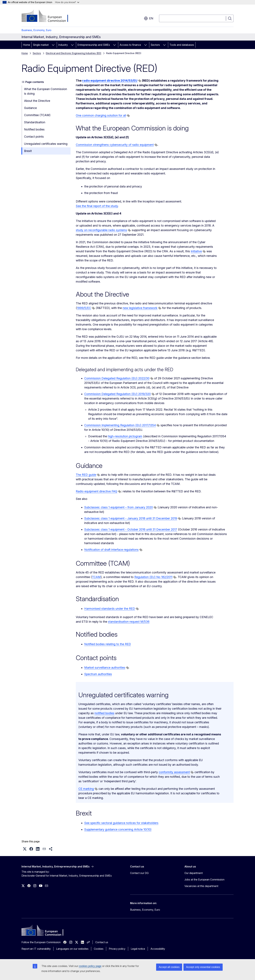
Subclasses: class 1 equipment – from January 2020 (119, 507)
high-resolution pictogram (125, 436)
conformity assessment (174, 772)
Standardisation (35, 122)
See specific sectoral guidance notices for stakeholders (121, 823)
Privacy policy (117, 949)
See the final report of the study (97, 206)
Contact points (34, 137)
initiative (196, 251)
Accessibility (158, 949)
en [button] (149, 18)
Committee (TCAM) (37, 115)
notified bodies (104, 713)
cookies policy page (90, 966)
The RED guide (86, 475)
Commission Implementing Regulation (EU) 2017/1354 (120, 425)
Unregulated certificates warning (46, 144)
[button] (25, 849)
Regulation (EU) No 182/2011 (153, 577)
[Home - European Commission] (48, 16)
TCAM (96, 577)
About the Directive (37, 101)
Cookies (99, 949)
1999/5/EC (84, 308)
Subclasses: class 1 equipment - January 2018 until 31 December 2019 (131, 518)
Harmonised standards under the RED (110, 609)
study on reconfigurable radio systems (101, 230)
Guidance (30, 108)
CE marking (86, 789)
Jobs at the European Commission (204, 880)
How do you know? (67, 2)
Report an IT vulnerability (36, 949)
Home (27, 45)
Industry (63, 45)
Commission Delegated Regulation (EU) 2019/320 (117, 394)
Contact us (102, 942)
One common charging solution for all (101, 115)
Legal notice (138, 949)
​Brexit (28, 151)
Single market (41, 45)
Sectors (155, 45)
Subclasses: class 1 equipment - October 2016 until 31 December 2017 (131, 529)
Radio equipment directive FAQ (97, 491)
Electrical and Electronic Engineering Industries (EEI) (74, 53)
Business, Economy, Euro (36, 30)
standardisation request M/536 (129, 622)
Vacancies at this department (201, 886)
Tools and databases (182, 45)
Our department (194, 873)
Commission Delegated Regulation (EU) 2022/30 (117, 378)
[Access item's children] (53, 45)
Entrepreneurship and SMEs (94, 45)
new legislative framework (140, 308)
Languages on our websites (72, 949)
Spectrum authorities (98, 674)
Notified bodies (34, 129)
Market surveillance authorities (105, 668)
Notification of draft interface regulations (111, 550)
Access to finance (130, 45)
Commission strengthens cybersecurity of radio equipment (115, 145)
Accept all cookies (169, 967)
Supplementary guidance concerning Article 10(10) (118, 829)
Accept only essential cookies (203, 967)
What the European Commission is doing (46, 91)
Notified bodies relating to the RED (108, 644)
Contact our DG (139, 873)
